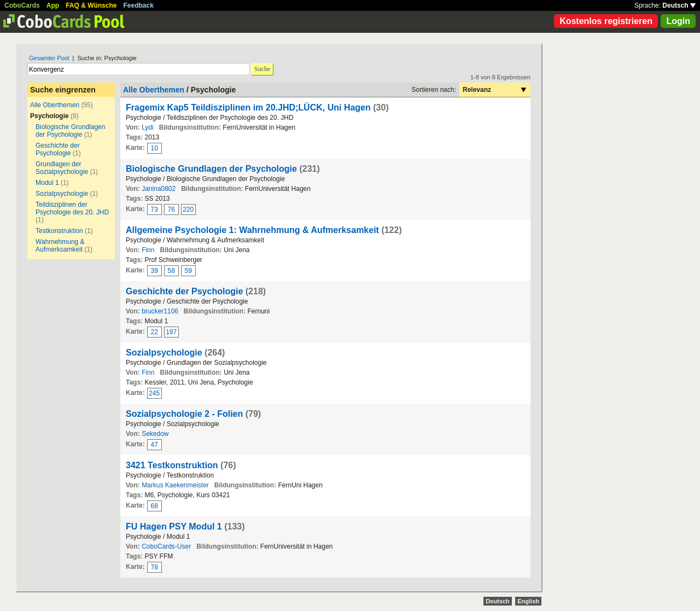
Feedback (139, 5)
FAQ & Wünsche (91, 5)
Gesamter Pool (49, 58)
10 (154, 148)
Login (678, 21)
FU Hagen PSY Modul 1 (175, 526)
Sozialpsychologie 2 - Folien (184, 414)
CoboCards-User (166, 546)
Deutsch (679, 5)
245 (154, 393)
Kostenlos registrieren (606, 21)
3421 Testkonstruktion (172, 465)
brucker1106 (160, 311)
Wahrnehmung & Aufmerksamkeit (60, 246)
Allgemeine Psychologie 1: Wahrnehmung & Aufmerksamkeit (252, 230)
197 (171, 332)
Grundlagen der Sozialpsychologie (62, 168)
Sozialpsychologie (62, 194)
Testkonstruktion (59, 231)
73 (154, 210)
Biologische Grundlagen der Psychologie (70, 131)
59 (188, 271)
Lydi (148, 127)
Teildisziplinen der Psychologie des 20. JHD (72, 208)
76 (171, 210)
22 (154, 332)
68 (154, 506)
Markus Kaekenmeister (175, 485)
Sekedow (155, 434)
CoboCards (22, 5)
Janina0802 (159, 189)
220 (188, 210)
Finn (148, 250)
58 (171, 271)
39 (154, 271)
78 (154, 567)
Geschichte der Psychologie (58, 149)
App (53, 5)
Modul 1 (47, 183)
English (528, 601)
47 (154, 445)
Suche (262, 69)
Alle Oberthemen (55, 105)
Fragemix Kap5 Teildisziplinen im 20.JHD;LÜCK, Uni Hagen (248, 107)
